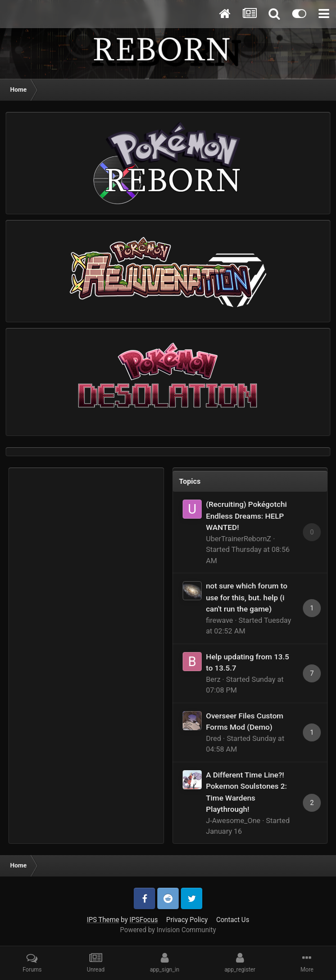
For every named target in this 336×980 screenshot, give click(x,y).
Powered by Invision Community (168, 930)
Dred (214, 738)
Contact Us (233, 920)
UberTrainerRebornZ (239, 539)
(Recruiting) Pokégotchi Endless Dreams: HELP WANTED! (247, 516)
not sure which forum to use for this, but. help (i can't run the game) (247, 597)
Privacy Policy (187, 920)
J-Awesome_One (233, 821)
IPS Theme (103, 920)
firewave (220, 620)
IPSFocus (143, 920)
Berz (214, 679)
